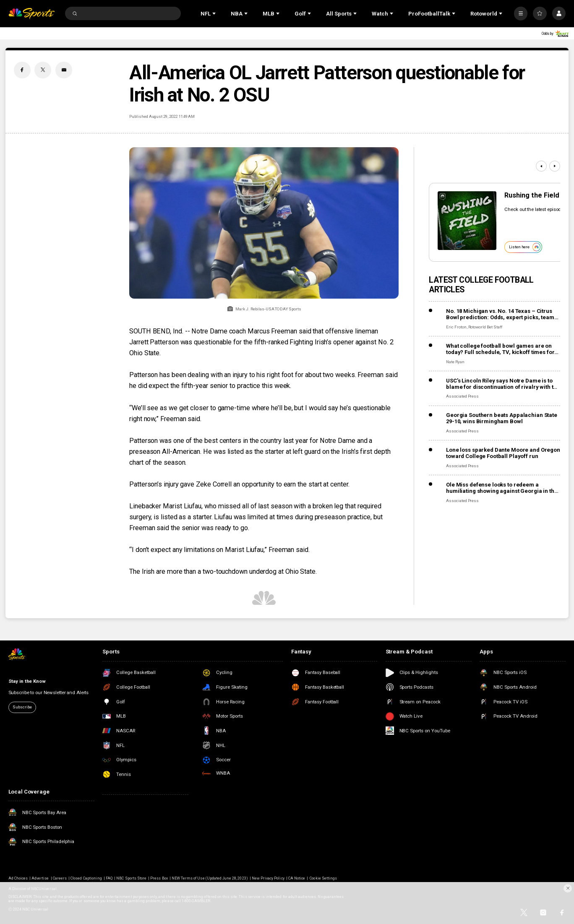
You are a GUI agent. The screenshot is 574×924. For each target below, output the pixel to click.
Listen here (525, 247)
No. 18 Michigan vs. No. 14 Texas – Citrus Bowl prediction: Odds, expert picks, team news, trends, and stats (500, 314)
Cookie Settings (323, 878)
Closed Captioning (86, 878)
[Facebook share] (22, 70)
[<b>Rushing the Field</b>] (467, 221)
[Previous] (541, 166)
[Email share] (64, 70)
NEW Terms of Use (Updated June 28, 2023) (210, 878)
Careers (60, 878)
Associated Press (462, 396)
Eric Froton (456, 327)
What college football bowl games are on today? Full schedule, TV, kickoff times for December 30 (500, 349)
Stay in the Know (27, 681)
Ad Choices (18, 878)
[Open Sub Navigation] (215, 13)
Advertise (40, 878)
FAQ (109, 878)
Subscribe (22, 707)
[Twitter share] (43, 70)
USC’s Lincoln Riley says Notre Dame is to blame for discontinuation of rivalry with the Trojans (503, 384)
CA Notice (297, 878)
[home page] (32, 14)
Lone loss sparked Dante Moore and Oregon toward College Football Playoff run (503, 453)
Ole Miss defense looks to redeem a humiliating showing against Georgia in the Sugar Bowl (502, 488)
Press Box (159, 878)
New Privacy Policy (268, 878)
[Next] (555, 166)
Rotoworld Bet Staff (485, 327)
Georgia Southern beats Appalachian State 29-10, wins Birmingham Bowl (502, 418)
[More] (521, 14)
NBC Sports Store (131, 878)
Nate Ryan (455, 362)
